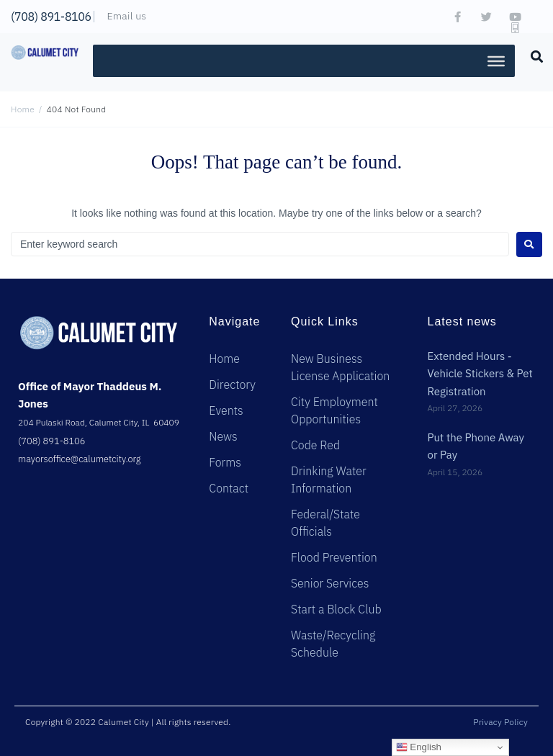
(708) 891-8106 (51, 17)
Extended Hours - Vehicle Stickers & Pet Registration (480, 374)
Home (23, 109)
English (419, 747)
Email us (126, 16)
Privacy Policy (500, 722)
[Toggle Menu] (496, 60)
